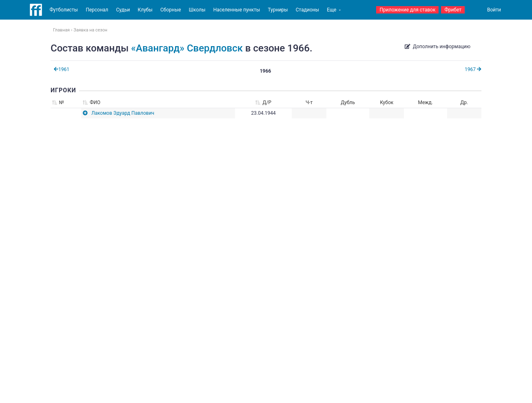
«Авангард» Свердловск (187, 48)
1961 (62, 69)
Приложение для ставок (407, 10)
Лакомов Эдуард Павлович (123, 113)
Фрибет (453, 10)
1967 (473, 69)
